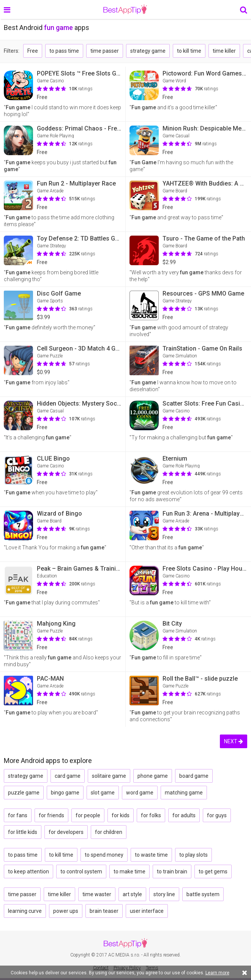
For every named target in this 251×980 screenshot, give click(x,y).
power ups (66, 911)
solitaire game (109, 776)
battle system (203, 894)
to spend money (104, 855)
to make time (129, 871)
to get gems (213, 871)
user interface (147, 911)
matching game (184, 793)
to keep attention (28, 871)
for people (88, 815)
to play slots (193, 855)
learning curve (25, 911)
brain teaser (104, 911)
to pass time (64, 51)
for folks (151, 815)
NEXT (234, 741)
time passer (105, 51)
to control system (81, 871)
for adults (184, 815)
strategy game (148, 51)
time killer (224, 51)
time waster (97, 894)
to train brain (172, 871)
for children (109, 832)
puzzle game (24, 793)
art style (132, 894)
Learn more (217, 973)
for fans (18, 815)
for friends (51, 815)
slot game (103, 793)
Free (33, 51)
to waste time (151, 855)
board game (194, 776)
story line (164, 894)
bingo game (65, 793)
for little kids (23, 832)
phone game (153, 776)
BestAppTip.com (125, 9)
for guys (217, 815)
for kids (121, 815)
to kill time (189, 51)
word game (140, 793)
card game (68, 776)
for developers (66, 832)
